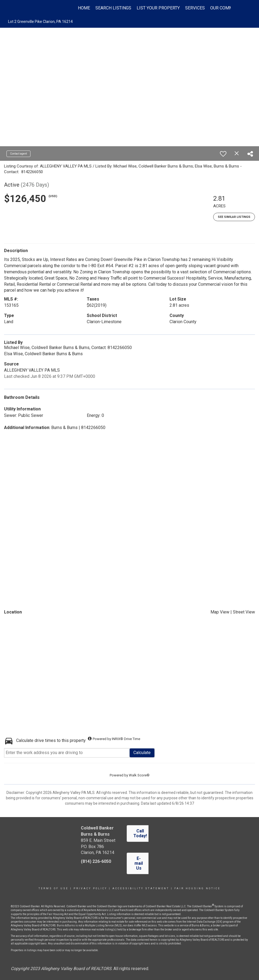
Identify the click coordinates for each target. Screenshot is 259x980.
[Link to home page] (31, 8)
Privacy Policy (90, 888)
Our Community (227, 8)
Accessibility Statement (141, 888)
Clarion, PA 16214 (98, 852)
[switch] (223, 154)
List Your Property (158, 8)
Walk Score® (139, 775)
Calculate (142, 753)
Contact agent (18, 154)
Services (195, 8)
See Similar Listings (234, 217)
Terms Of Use (53, 888)
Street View (244, 612)
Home (84, 8)
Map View (220, 612)
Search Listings (113, 8)
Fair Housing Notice (197, 888)
